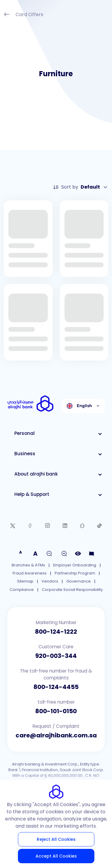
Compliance (22, 590)
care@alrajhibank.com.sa (56, 735)
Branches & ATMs (28, 565)
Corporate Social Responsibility (72, 590)
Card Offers (23, 15)
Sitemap (25, 581)
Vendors (50, 581)
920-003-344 (56, 656)
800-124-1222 (56, 632)
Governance (79, 581)
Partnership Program (75, 573)
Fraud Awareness (30, 573)
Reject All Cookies (56, 839)
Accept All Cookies (56, 856)
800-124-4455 (56, 687)
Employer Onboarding (75, 565)
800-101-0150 (56, 711)
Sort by (81, 187)
